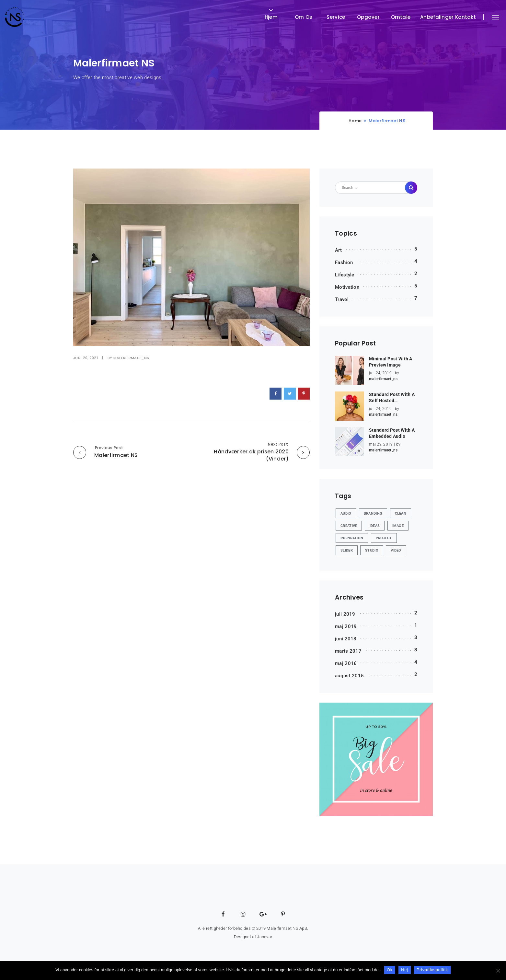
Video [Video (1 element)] (396, 550)
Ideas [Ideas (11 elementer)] (375, 526)
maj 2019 (346, 626)
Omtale (401, 17)
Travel (342, 299)
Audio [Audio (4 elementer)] (346, 513)
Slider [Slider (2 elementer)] (347, 550)
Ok (390, 970)
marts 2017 (348, 651)
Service (336, 17)
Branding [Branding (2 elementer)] (373, 513)
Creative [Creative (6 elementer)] (349, 526)
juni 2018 (346, 639)
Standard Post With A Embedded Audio (392, 433)
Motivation (347, 287)
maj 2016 (346, 663)
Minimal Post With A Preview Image (391, 362)
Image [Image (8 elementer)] (398, 526)
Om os (304, 17)
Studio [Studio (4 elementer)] (372, 550)
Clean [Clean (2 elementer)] (401, 513)
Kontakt (466, 17)
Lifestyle (345, 275)
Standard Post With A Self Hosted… (392, 398)
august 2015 (349, 676)
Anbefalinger (437, 17)
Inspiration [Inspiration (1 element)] (352, 538)
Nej (405, 970)
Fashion (344, 262)
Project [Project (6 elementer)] (384, 538)
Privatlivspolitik (432, 970)
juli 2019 (345, 614)
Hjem (271, 17)
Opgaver (368, 17)
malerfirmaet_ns (131, 358)
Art (338, 250)
